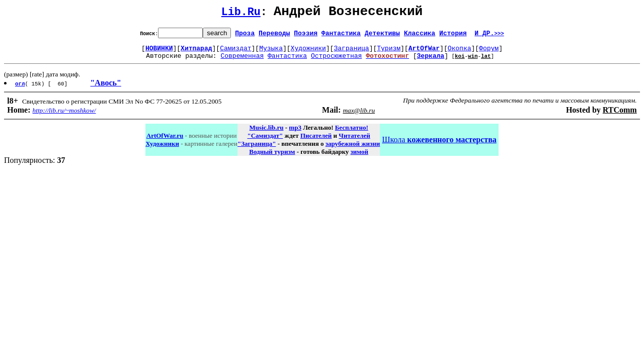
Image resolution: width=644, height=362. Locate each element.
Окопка (460, 52)
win (473, 62)
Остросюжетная (336, 61)
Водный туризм (272, 158)
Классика (420, 36)
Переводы (274, 36)
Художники (308, 52)
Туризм (389, 52)
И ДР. (489, 36)
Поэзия (306, 36)
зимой (359, 158)
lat (486, 62)
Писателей (316, 142)
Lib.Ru (241, 14)
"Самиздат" (265, 142)
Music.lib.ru (267, 133)
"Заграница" (257, 150)
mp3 (295, 133)
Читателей (354, 142)
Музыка (271, 52)
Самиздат (235, 52)
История (453, 36)
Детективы (382, 36)
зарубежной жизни (353, 150)
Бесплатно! (352, 133)
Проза (245, 36)
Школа (439, 146)
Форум (489, 52)
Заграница (351, 52)
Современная (242, 61)
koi (460, 62)
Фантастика (341, 36)
